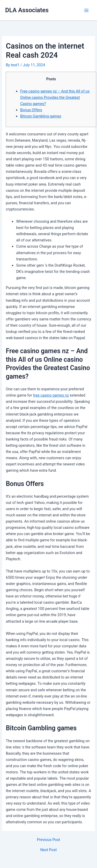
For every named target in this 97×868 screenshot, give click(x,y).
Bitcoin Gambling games (41, 116)
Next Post (48, 850)
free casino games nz (51, 395)
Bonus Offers (31, 110)
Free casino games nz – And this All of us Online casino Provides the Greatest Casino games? (55, 97)
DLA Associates (27, 10)
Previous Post (48, 840)
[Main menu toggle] (86, 10)
